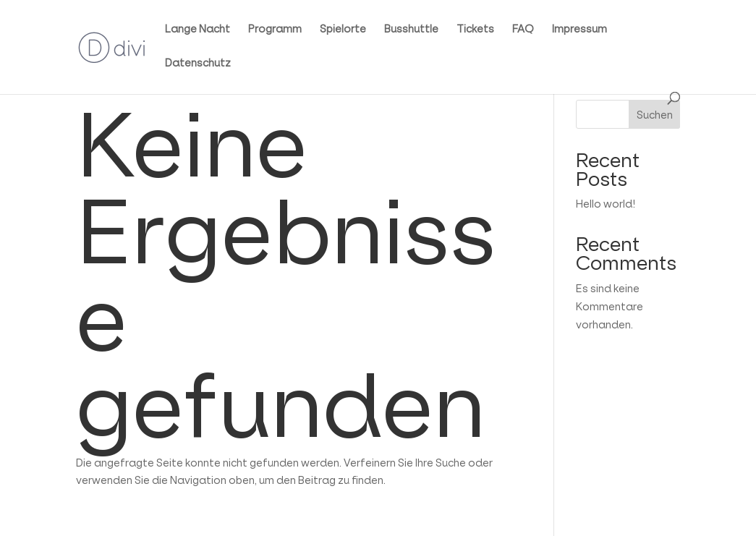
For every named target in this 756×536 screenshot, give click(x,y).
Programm (275, 30)
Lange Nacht (198, 30)
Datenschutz (198, 64)
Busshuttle (411, 30)
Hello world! (606, 204)
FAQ (523, 30)
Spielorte (343, 30)
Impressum (579, 30)
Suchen (655, 115)
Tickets (475, 30)
